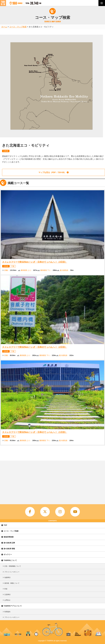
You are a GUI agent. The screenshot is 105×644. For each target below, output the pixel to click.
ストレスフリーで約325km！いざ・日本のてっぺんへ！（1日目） (35, 432)
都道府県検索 (9, 537)
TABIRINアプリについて (13, 606)
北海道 (6, 151)
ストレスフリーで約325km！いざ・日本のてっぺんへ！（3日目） (35, 262)
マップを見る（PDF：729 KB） (52, 172)
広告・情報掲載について (13, 566)
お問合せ (7, 600)
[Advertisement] (52, 481)
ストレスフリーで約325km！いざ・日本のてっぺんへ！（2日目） (35, 347)
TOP (5, 525)
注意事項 (7, 594)
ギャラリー (8, 555)
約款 (6, 589)
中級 (13, 266)
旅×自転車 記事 (9, 543)
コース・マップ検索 (11, 531)
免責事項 (7, 577)
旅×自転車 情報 (9, 549)
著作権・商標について (12, 583)
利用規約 (7, 612)
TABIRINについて (10, 560)
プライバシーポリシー (12, 572)
